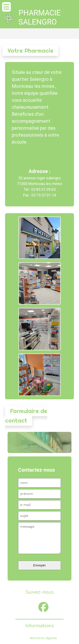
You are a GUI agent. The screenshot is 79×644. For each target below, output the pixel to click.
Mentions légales (43, 638)
